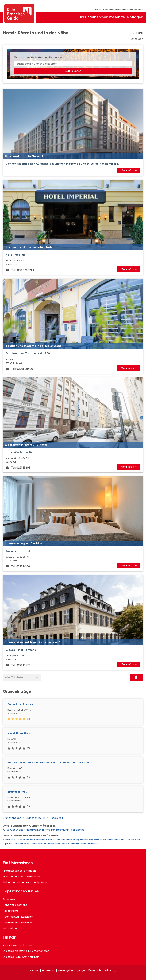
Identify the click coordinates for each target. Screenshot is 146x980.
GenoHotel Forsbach (21, 704)
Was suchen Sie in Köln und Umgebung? (40, 57)
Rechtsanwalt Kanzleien (18, 917)
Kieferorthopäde (113, 840)
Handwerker (33, 830)
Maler (138, 840)
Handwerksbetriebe (15, 905)
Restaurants (64, 830)
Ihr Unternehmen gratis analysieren (25, 882)
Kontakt (35, 970)
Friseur (50, 840)
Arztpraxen (10, 899)
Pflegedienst (21, 844)
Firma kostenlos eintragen (19, 871)
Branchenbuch (12, 818)
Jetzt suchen (73, 71)
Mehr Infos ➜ (129, 170)
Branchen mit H (35, 818)
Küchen (129, 840)
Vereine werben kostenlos (19, 945)
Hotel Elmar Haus (19, 733)
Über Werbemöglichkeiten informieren (119, 10)
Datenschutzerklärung (102, 970)
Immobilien (49, 830)
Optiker (8, 844)
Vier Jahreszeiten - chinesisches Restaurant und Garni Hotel (48, 763)
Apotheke (9, 840)
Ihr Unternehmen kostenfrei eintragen (112, 17)
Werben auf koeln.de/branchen (23, 876)
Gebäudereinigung (67, 840)
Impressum (49, 970)
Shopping (79, 830)
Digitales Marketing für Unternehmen (26, 951)
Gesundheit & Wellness (18, 923)
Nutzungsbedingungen (72, 970)
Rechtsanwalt (39, 844)
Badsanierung (25, 840)
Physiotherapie (58, 844)
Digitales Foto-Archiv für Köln (21, 957)
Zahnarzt (92, 844)
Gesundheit (18, 830)
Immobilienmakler (91, 840)
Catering (40, 840)
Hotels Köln (57, 818)
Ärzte (6, 830)
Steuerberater (77, 844)
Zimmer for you (17, 792)
